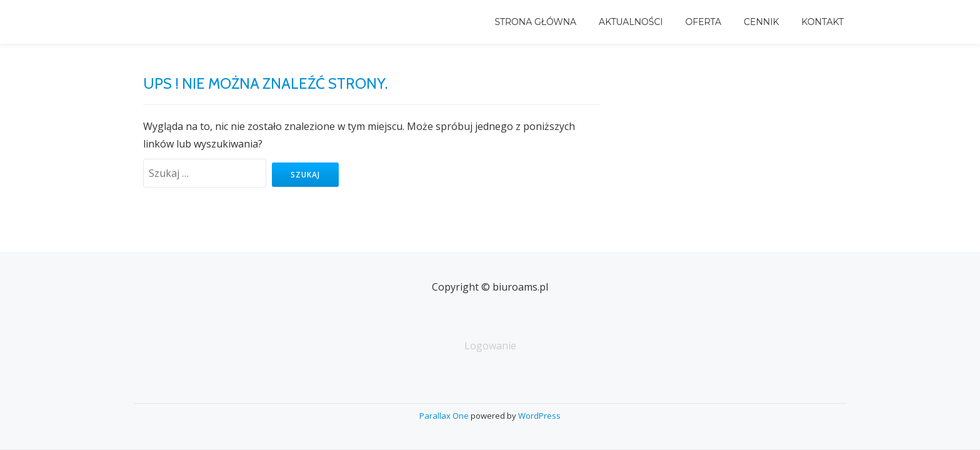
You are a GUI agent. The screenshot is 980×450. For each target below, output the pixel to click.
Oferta (704, 22)
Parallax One (445, 416)
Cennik (761, 22)
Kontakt (822, 22)
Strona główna (535, 22)
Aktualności (631, 22)
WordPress (539, 416)
